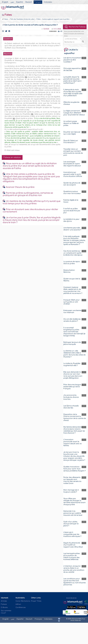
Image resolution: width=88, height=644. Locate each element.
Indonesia (48, 2)
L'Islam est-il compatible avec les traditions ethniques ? (72, 534)
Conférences (21, 607)
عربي (12, 2)
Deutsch (29, 2)
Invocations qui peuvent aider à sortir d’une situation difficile (73, 174)
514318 (46, 29)
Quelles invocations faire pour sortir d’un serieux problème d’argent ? (75, 469)
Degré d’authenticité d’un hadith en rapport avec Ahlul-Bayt (73, 545)
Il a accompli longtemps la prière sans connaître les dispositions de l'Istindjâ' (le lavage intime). (74, 332)
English (5, 2)
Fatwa (7, 15)
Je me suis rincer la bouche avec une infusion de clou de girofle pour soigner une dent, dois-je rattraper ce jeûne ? (74, 456)
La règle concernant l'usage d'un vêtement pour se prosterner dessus (74, 113)
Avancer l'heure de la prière (20, 187)
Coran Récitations (23, 601)
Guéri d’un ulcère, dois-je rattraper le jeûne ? (71, 524)
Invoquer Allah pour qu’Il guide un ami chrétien (72, 302)
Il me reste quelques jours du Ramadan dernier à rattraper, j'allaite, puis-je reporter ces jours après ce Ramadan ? (74, 240)
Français (38, 2)
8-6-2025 (57, 29)
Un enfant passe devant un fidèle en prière (71, 123)
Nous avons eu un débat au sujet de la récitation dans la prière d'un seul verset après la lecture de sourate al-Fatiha (30, 166)
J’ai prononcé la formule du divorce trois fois (71, 397)
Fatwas (4, 604)
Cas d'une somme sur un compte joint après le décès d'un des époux (73, 253)
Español (20, 2)
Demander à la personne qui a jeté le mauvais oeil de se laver (73, 513)
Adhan (18, 604)
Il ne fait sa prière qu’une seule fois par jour (72, 211)
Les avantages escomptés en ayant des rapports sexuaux (72, 164)
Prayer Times (36, 601)
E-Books (4, 607)
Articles (4, 601)
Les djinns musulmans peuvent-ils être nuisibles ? (72, 60)
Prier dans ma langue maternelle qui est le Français (72, 387)
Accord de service (71, 598)
